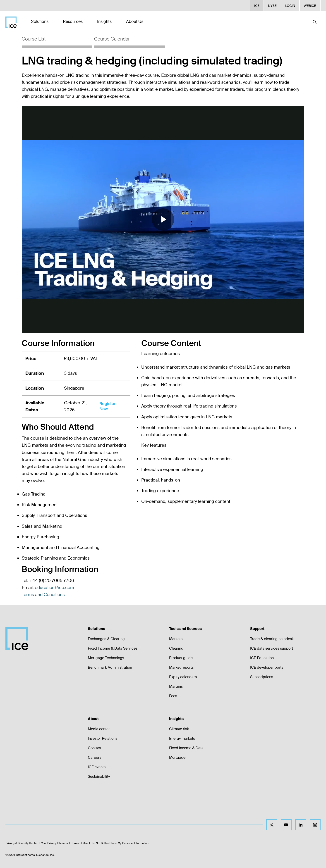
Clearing (176, 648)
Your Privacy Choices (54, 843)
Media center (99, 729)
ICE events (97, 767)
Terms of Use (80, 843)
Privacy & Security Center (22, 843)
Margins (176, 686)
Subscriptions (262, 677)
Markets (176, 639)
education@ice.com (54, 588)
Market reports (181, 667)
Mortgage (177, 757)
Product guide (181, 658)
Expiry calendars (183, 677)
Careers (95, 757)
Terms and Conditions (43, 595)
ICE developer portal (267, 667)
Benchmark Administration (110, 667)
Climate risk (179, 729)
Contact (94, 748)
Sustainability (99, 776)
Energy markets (182, 738)
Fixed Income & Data (186, 748)
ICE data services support (272, 648)
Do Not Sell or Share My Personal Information (120, 843)
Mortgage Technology (106, 658)
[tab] (57, 41)
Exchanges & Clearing (106, 639)
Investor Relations (103, 738)
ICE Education (262, 658)
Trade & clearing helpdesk (272, 639)
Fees (173, 696)
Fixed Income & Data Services (113, 648)
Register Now (108, 406)
